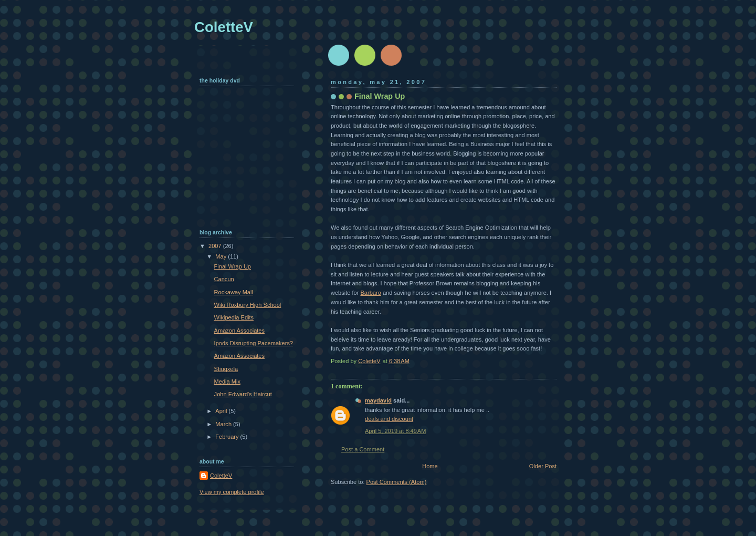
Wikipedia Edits (234, 317)
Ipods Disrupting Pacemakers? (254, 343)
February (228, 437)
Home (430, 466)
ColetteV (224, 27)
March (224, 424)
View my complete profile (232, 492)
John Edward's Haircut (243, 394)
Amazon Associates (239, 331)
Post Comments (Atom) (397, 482)
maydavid (378, 400)
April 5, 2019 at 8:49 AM (395, 431)
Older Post (543, 466)
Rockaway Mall (234, 292)
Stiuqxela (226, 369)
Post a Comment (363, 449)
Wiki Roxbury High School (248, 305)
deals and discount (389, 419)
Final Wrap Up (233, 266)
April (222, 411)
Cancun (224, 279)
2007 (216, 246)
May (222, 256)
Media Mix (227, 382)
